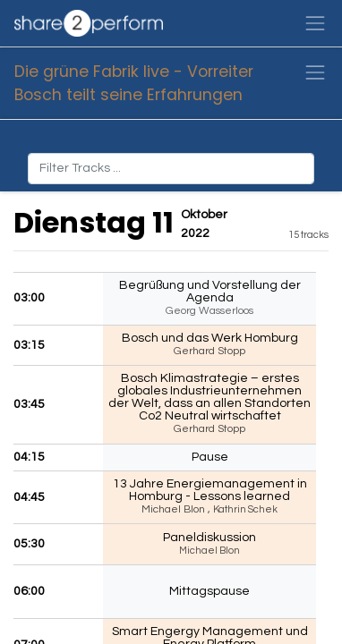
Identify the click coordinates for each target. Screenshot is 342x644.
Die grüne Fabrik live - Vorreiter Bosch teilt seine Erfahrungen (134, 83)
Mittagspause (209, 591)
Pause (210, 457)
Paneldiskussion (209, 538)
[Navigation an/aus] (315, 72)
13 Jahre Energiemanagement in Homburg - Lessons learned (210, 490)
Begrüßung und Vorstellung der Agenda (210, 292)
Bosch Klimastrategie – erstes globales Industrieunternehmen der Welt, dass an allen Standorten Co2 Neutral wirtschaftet (209, 397)
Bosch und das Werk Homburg (210, 338)
